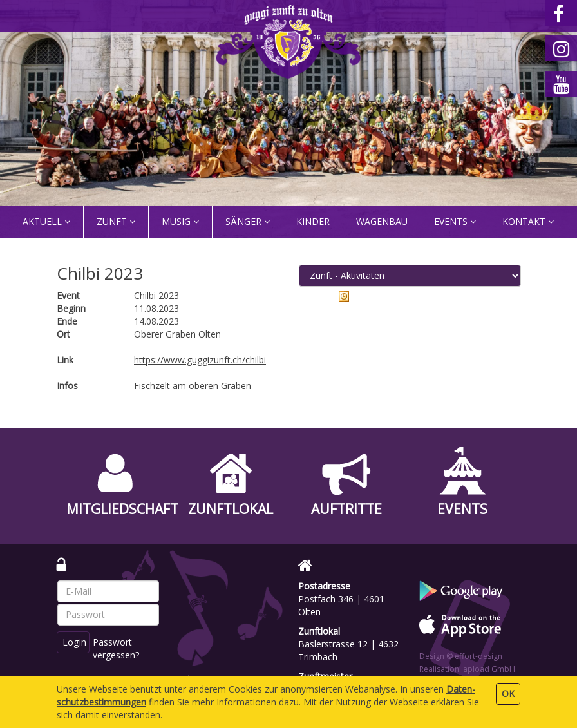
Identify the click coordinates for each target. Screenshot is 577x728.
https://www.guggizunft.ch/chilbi (200, 360)
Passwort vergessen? (117, 648)
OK (508, 694)
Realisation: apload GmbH (467, 669)
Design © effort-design (461, 656)
